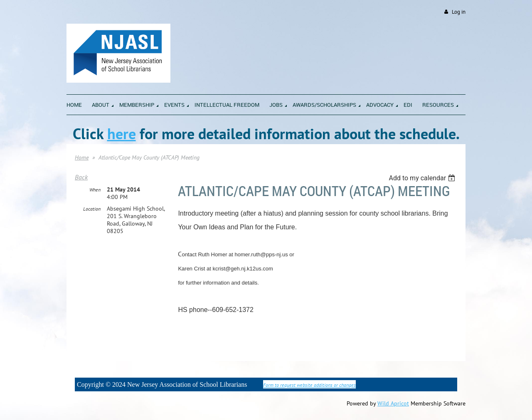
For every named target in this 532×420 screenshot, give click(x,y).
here (122, 134)
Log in (459, 12)
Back (81, 177)
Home (82, 157)
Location (92, 209)
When (95, 190)
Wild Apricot (393, 403)
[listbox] (423, 178)
